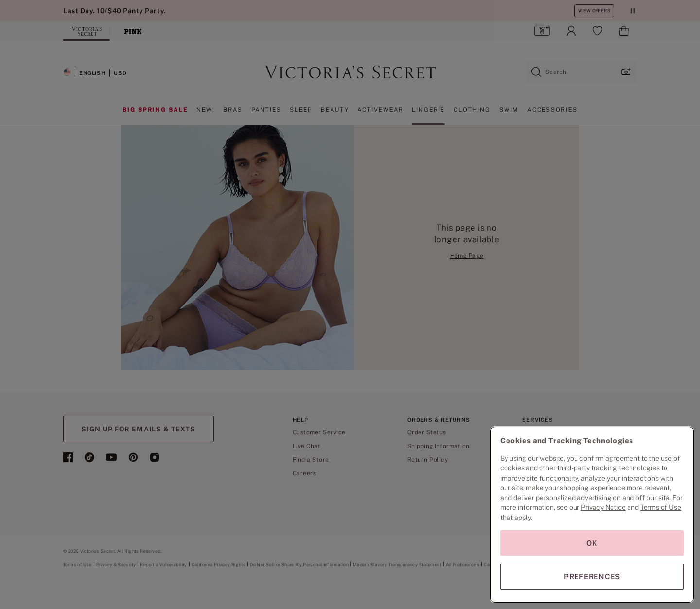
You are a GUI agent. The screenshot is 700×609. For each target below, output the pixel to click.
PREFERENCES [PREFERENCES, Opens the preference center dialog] (592, 577)
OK (592, 543)
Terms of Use (661, 507)
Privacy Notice (603, 507)
